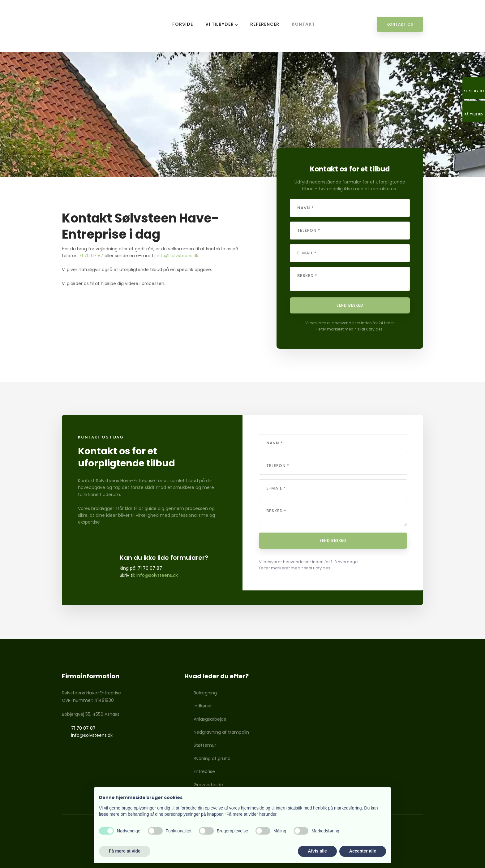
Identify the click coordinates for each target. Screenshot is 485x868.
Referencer (265, 24)
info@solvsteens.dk (178, 256)
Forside (183, 24)
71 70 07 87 (91, 256)
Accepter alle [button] (363, 851)
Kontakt (303, 24)
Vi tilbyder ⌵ (222, 24)
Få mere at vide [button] (125, 851)
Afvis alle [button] (317, 851)
